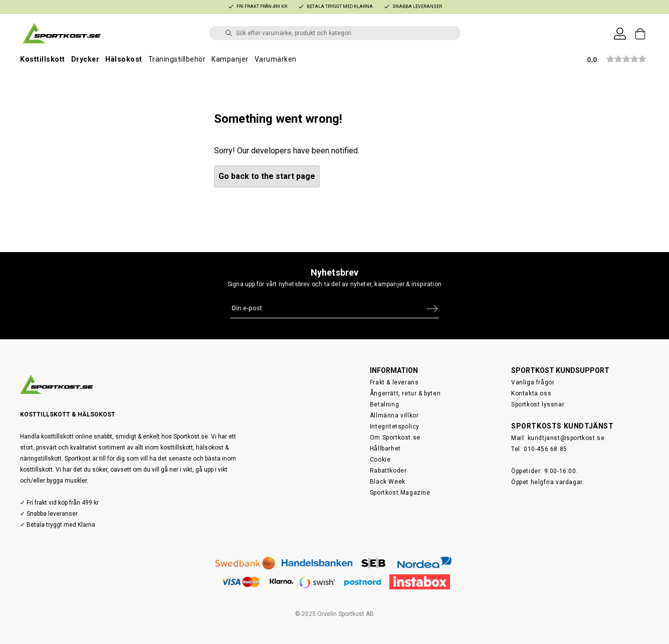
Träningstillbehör (177, 59)
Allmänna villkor (394, 415)
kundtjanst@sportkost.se (566, 438)
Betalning (384, 404)
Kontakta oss (531, 393)
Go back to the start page (267, 176)
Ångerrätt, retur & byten (405, 393)
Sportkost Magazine (400, 493)
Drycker (85, 59)
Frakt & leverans (394, 382)
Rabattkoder (388, 471)
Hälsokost (124, 59)
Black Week (388, 482)
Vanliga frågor (533, 382)
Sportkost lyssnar (538, 404)
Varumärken (276, 59)
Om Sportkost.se (395, 438)
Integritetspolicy (395, 426)
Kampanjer (230, 59)
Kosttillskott (43, 59)
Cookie (380, 460)
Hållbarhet (385, 449)
